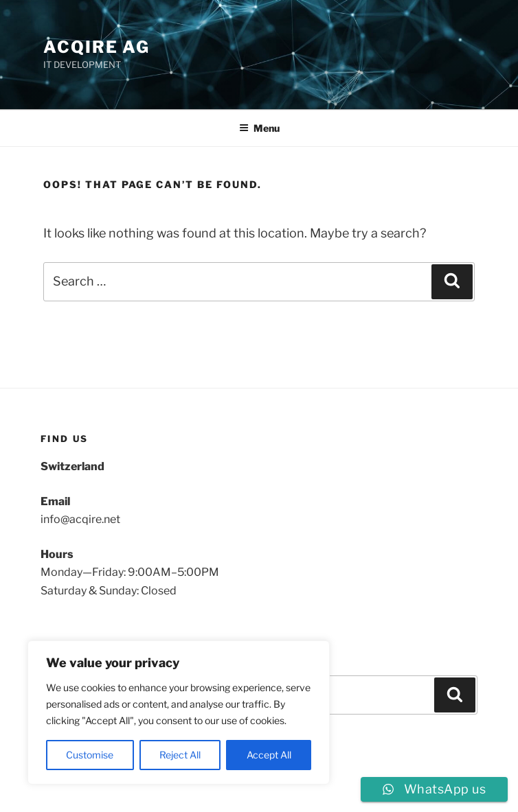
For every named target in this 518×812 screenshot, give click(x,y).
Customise (90, 755)
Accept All (269, 755)
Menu (259, 128)
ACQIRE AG (97, 47)
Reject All (180, 755)
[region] (179, 712)
